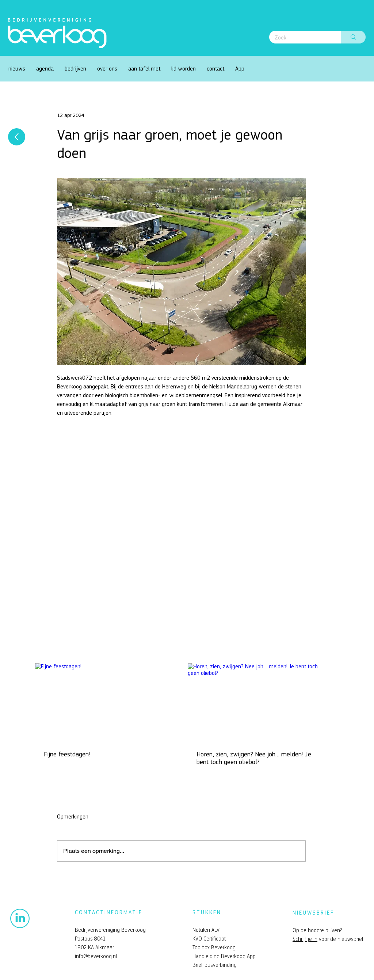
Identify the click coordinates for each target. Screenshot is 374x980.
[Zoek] (300, 38)
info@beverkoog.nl (96, 956)
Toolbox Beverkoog (214, 947)
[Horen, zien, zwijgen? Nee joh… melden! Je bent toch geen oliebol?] (258, 703)
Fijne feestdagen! (67, 754)
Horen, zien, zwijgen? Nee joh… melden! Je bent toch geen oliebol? (254, 758)
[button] (107, 69)
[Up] (17, 137)
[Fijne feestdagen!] (105, 703)
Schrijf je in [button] (305, 939)
